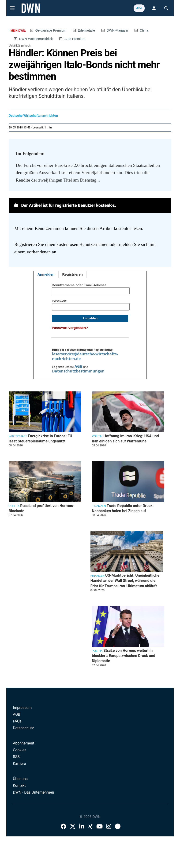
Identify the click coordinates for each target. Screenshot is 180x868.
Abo (139, 8)
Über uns (20, 779)
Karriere (19, 764)
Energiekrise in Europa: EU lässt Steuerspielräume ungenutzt (40, 439)
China (144, 30)
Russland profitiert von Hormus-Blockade (42, 508)
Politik (97, 436)
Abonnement (24, 743)
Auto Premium (75, 39)
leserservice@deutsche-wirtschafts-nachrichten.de (85, 356)
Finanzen (99, 506)
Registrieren (73, 274)
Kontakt (19, 786)
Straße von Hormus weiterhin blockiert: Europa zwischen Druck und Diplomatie (124, 656)
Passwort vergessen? (70, 328)
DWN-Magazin (117, 30)
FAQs (17, 721)
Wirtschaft (18, 436)
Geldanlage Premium (51, 30)
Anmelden (46, 274)
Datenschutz (23, 728)
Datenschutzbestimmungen (78, 371)
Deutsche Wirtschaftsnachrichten (33, 116)
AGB (79, 366)
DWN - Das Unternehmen (34, 792)
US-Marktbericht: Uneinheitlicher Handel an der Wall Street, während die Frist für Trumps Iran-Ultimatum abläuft (126, 581)
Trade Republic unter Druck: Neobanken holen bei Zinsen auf (123, 508)
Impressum (22, 708)
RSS (16, 757)
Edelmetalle (86, 30)
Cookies (20, 750)
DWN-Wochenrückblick (36, 39)
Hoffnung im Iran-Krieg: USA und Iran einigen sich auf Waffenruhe (125, 439)
